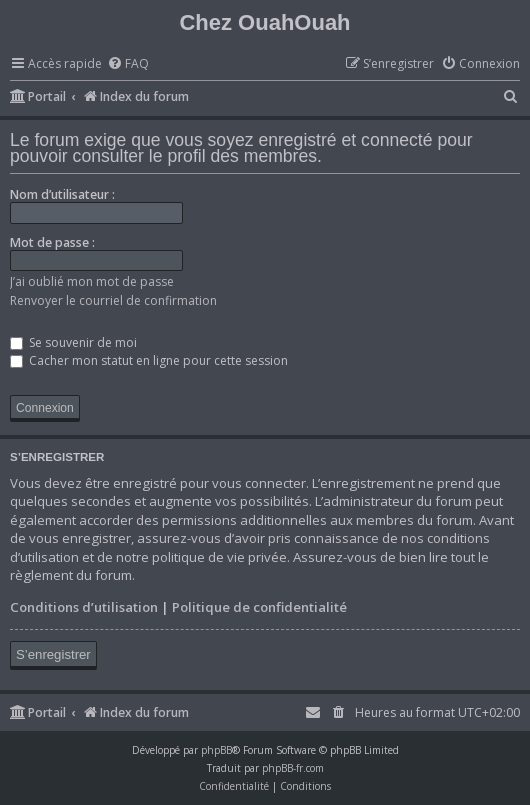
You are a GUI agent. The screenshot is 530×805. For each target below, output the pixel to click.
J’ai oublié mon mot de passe (92, 281)
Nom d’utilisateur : (62, 194)
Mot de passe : (52, 242)
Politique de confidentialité (259, 607)
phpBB (216, 750)
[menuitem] (128, 64)
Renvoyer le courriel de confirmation (113, 300)
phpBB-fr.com (293, 768)
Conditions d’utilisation (84, 607)
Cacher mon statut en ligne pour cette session (149, 360)
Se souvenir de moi (73, 342)
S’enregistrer (53, 654)
